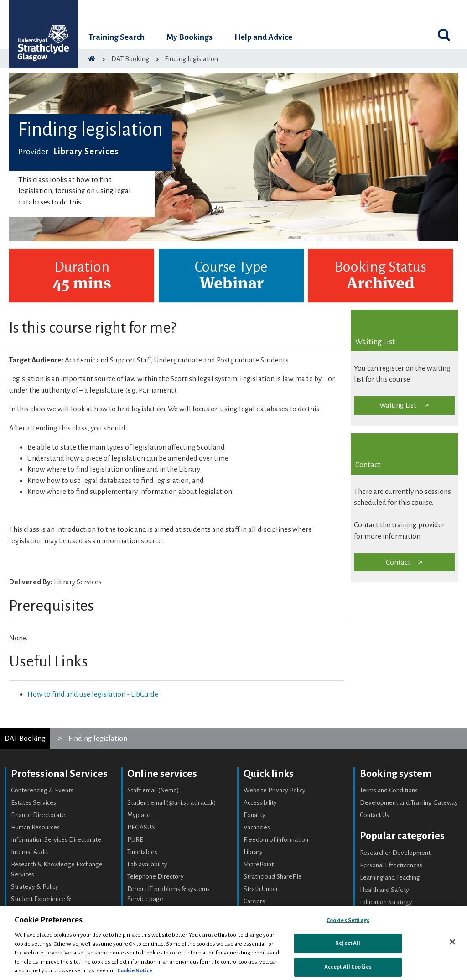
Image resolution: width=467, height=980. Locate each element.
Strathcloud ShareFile (273, 877)
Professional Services (59, 774)
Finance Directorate (38, 815)
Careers (254, 901)
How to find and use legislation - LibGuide (93, 694)
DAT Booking (25, 738)
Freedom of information (276, 840)
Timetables (142, 852)
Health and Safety (384, 890)
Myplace (139, 815)
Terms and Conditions (389, 790)
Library (253, 852)
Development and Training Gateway (409, 803)
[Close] (452, 942)
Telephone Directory (156, 877)
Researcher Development (395, 853)
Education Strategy (386, 902)
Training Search (117, 37)
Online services (162, 774)
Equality (254, 815)
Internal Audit (29, 852)
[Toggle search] (444, 35)
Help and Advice (263, 37)
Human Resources (35, 827)
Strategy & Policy (35, 887)
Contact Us (374, 815)
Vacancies (257, 827)
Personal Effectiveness (391, 865)
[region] (233, 943)
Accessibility (260, 803)
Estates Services (34, 803)
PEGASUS (141, 827)
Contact (398, 562)
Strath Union (260, 889)
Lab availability (147, 864)
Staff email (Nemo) (153, 790)
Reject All (348, 943)
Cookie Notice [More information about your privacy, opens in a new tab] (135, 971)
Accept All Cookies (348, 967)
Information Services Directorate (56, 840)
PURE (135, 840)
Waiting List (398, 405)
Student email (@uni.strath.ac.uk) (172, 803)
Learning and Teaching (390, 878)
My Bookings (189, 37)
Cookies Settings (348, 920)
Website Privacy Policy (275, 790)
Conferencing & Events (42, 790)
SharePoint (259, 864)
